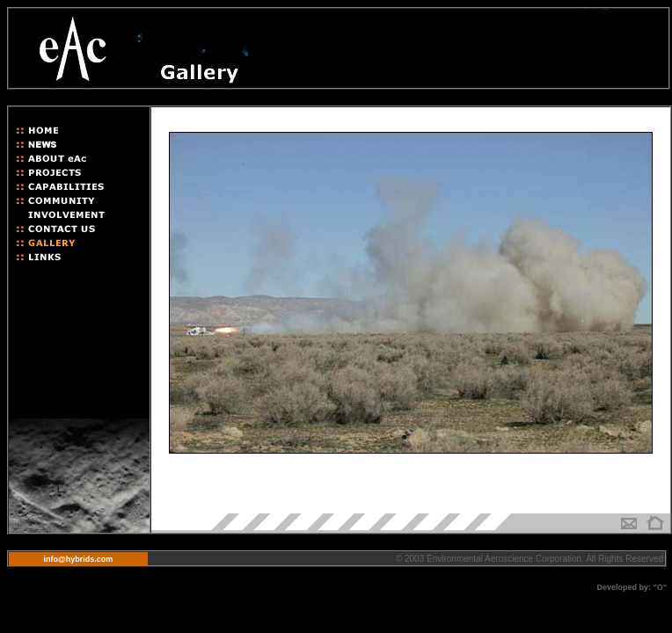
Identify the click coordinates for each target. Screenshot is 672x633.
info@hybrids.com (79, 559)
